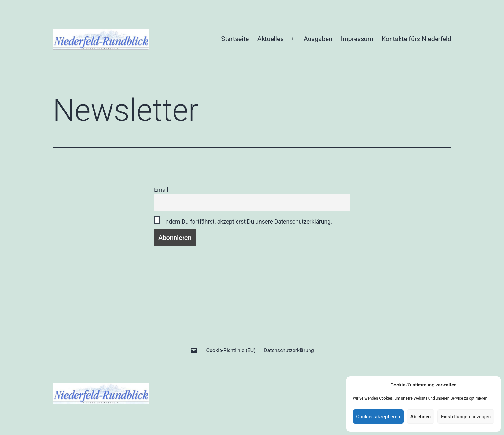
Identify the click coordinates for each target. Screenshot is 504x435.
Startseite (235, 39)
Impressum (357, 39)
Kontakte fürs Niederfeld (417, 39)
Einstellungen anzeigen (466, 417)
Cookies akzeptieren (378, 417)
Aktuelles (271, 39)
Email (161, 190)
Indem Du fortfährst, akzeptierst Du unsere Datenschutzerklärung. (248, 222)
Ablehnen (421, 417)
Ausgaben (318, 39)
